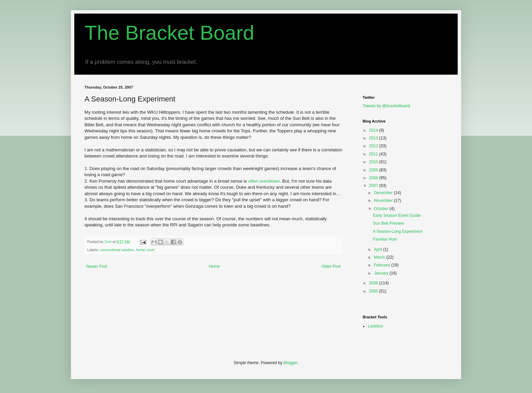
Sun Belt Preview (388, 223)
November (384, 201)
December (384, 193)
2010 (374, 162)
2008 (374, 178)
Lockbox (375, 326)
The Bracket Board (169, 33)
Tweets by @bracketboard (386, 106)
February (383, 265)
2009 (374, 170)
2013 (374, 138)
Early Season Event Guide (397, 216)
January (382, 273)
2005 (374, 291)
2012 (374, 146)
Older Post (331, 266)
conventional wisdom (117, 250)
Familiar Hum (385, 239)
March (380, 257)
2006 (374, 283)
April (378, 249)
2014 (374, 130)
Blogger (290, 363)
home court (145, 250)
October (382, 209)
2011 (374, 154)
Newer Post (97, 266)
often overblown (264, 181)
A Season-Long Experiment (398, 231)
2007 (374, 186)
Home (214, 266)
